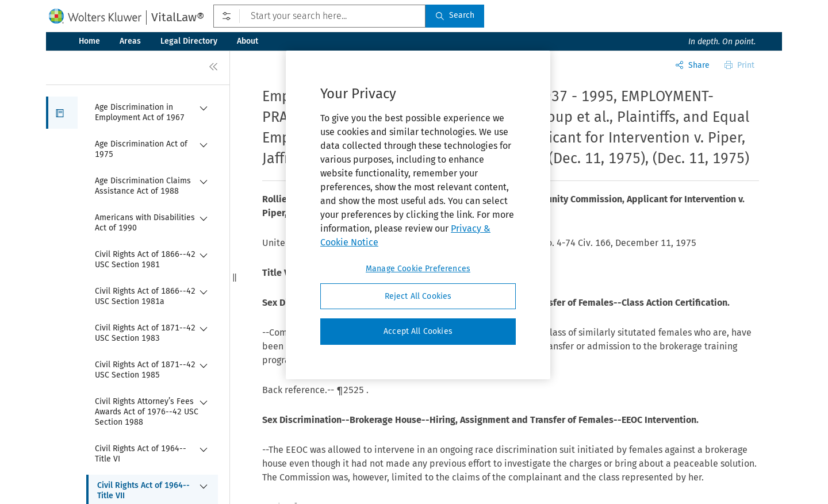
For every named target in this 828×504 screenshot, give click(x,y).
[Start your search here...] (319, 16)
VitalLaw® (178, 17)
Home (89, 41)
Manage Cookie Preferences (418, 269)
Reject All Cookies (418, 296)
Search (455, 15)
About (248, 41)
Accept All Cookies (418, 331)
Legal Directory (189, 41)
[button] (62, 113)
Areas (130, 41)
